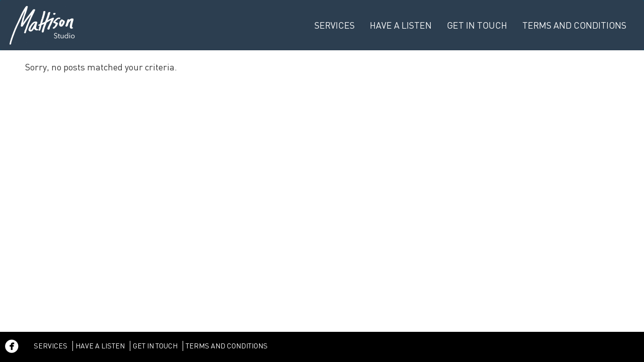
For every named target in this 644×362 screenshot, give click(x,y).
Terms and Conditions (574, 25)
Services (335, 25)
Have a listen (401, 25)
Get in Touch (477, 25)
